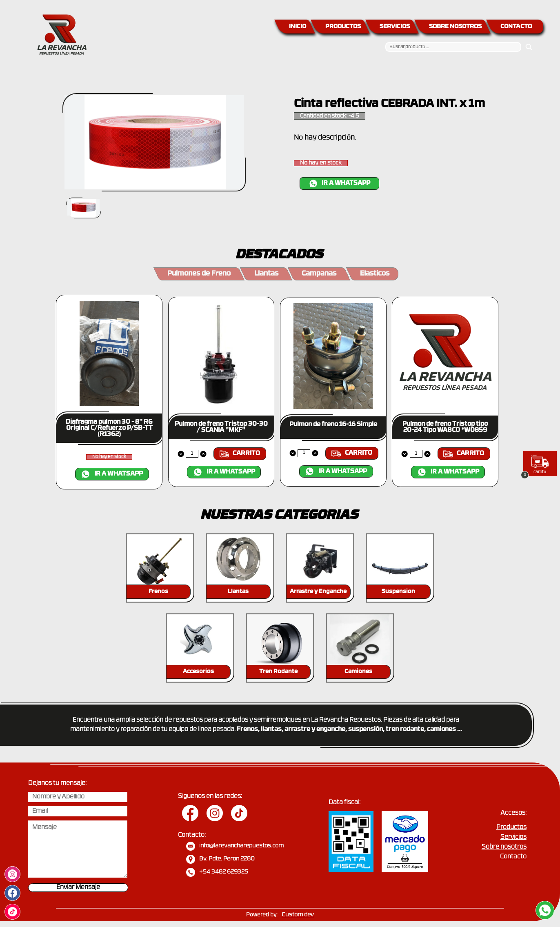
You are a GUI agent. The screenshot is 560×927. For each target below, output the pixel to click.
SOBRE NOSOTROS (455, 27)
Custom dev (298, 915)
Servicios (513, 837)
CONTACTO (516, 27)
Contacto (513, 857)
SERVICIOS (395, 27)
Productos (511, 828)
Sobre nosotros (504, 847)
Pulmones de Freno (199, 274)
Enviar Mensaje (78, 888)
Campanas (319, 274)
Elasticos (375, 274)
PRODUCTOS (343, 27)
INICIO (298, 27)
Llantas (266, 274)
